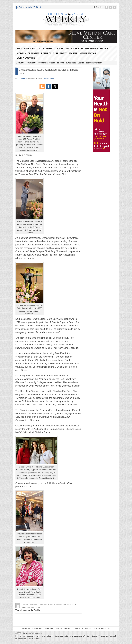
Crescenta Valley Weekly (32, 633)
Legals (81, 63)
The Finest (61, 53)
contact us (67, 636)
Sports (50, 48)
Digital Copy (48, 53)
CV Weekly (22, 78)
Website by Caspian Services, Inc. (96, 636)
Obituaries (33, 53)
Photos (61, 63)
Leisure (60, 48)
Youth (41, 48)
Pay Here (73, 53)
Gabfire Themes (33, 639)
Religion (104, 48)
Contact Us (31, 63)
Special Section (88, 53)
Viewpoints (30, 48)
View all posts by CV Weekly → (29, 610)
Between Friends (89, 48)
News (19, 48)
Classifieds (71, 63)
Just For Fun (72, 48)
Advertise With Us (26, 58)
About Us (20, 63)
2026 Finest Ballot (94, 63)
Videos (52, 63)
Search (97, 7)
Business (21, 53)
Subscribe (43, 63)
